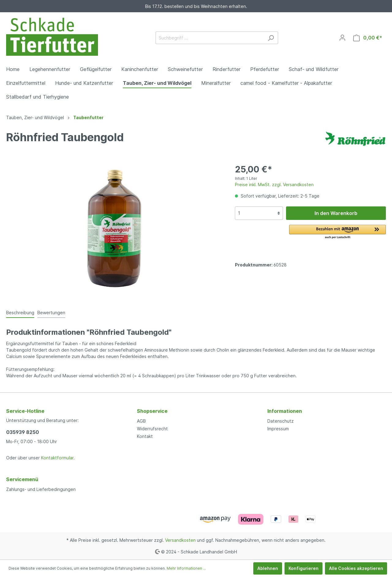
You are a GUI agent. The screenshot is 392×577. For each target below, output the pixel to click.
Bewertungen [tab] (51, 313)
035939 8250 (23, 432)
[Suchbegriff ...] (210, 38)
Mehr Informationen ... (186, 568)
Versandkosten (180, 540)
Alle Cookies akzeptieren (356, 568)
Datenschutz (281, 421)
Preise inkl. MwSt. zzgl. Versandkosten (274, 185)
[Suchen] (271, 38)
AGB (141, 421)
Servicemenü (22, 479)
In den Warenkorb (336, 213)
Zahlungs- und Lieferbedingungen (41, 489)
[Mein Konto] (342, 38)
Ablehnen (268, 568)
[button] (337, 232)
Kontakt (145, 436)
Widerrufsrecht (152, 429)
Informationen (285, 411)
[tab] (20, 312)
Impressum (278, 429)
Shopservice (152, 411)
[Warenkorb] (368, 38)
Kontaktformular (57, 458)
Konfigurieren (303, 568)
